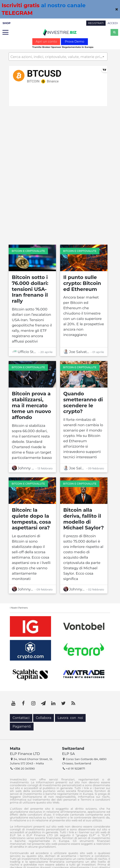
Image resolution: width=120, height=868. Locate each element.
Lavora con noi (70, 718)
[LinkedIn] (53, 703)
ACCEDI (113, 23)
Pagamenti (22, 726)
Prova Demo (75, 41)
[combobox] (58, 57)
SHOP (6, 23)
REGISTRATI (96, 23)
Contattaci (21, 718)
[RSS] (73, 703)
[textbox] (58, 57)
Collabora (44, 718)
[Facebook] (23, 703)
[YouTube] (13, 703)
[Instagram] (33, 703)
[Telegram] (43, 703)
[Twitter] (63, 703)
